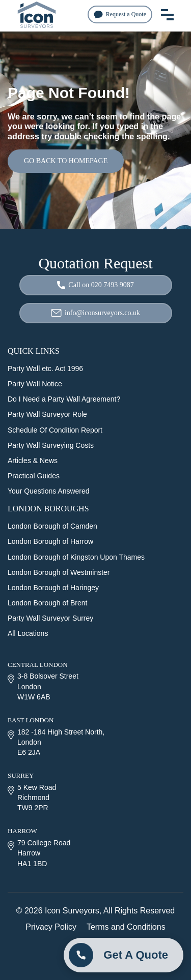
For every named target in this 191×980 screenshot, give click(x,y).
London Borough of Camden (52, 526)
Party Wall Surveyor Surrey (50, 618)
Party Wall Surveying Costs (51, 445)
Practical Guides (34, 476)
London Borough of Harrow (50, 541)
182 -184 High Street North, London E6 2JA (56, 742)
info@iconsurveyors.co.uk (95, 313)
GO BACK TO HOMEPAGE (66, 161)
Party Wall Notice (35, 384)
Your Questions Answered (49, 491)
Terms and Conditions (126, 927)
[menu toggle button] (167, 14)
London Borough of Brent (47, 603)
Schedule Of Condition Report (55, 430)
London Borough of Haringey (53, 588)
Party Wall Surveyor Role (47, 414)
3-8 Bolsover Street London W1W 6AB (43, 686)
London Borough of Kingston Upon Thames (76, 557)
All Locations (28, 633)
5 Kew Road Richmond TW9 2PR (32, 798)
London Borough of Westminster (59, 572)
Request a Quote (120, 14)
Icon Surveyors (72, 911)
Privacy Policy (51, 927)
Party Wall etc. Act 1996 (45, 369)
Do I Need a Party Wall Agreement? (64, 399)
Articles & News (33, 461)
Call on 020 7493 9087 (95, 285)
